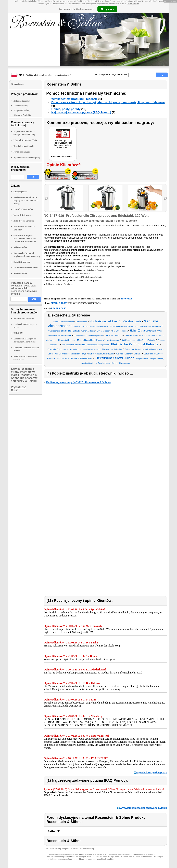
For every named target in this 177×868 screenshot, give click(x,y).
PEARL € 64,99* (59, 303)
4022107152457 (79, 303)
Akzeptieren (107, 9)
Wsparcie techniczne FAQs (25, 140)
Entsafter (127, 299)
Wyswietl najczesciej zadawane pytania (143, 808)
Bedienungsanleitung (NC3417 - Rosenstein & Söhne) (78, 382)
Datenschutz (133, 4)
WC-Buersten (24, 319)
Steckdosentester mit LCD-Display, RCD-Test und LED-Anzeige (26, 200)
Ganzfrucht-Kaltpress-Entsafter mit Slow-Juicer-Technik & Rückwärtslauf (25, 239)
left (46, 198)
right (165, 198)
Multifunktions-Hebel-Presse (26, 268)
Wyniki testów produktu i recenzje (74, 99)
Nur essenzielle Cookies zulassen (77, 9)
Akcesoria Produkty (22, 115)
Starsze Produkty (21, 106)
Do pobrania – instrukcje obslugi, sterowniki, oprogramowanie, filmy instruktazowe (108, 102)
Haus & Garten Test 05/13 (63, 157)
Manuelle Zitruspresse (23, 215)
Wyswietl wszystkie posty (152, 772)
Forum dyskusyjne (22, 152)
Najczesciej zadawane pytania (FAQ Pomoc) (81, 112)
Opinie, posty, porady (66, 109)
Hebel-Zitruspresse (22, 262)
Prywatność (19, 387)
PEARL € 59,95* (59, 308)
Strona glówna (102, 75)
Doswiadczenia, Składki (24, 146)
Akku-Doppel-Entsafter (24, 221)
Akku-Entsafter (20, 247)
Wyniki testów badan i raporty (27, 158)
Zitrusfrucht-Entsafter (23, 209)
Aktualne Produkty (22, 101)
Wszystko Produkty (22, 110)
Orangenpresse (20, 192)
